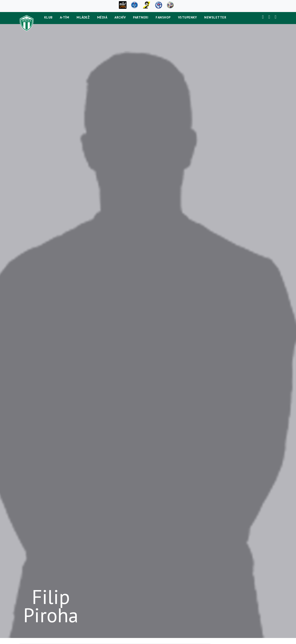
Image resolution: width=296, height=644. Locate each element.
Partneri (141, 17)
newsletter (215, 17)
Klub (48, 17)
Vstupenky (188, 17)
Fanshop (163, 17)
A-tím (65, 17)
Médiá (102, 17)
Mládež (83, 17)
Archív (120, 17)
